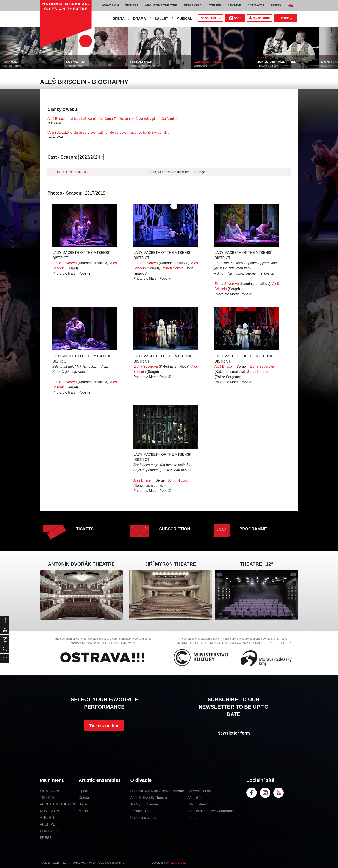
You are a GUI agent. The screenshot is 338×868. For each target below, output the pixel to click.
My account (259, 18)
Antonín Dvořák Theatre (149, 798)
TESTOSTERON (141, 62)
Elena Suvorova (65, 263)
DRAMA (140, 19)
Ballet (83, 804)
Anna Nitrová (178, 480)
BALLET (161, 19)
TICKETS (85, 529)
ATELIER (47, 818)
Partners (195, 818)
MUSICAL (184, 19)
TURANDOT (11, 62)
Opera (83, 791)
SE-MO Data (178, 863)
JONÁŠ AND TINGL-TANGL (277, 62)
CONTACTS (49, 831)
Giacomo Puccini (11, 66)
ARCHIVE (234, 5)
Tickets (286, 18)
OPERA (118, 19)
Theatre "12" (140, 811)
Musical (84, 811)
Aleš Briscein (224, 367)
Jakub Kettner (258, 372)
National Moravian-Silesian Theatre (157, 791)
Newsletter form (234, 733)
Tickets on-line (104, 726)
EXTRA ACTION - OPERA (208, 62)
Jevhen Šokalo (172, 268)
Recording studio (143, 818)
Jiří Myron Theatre (144, 804)
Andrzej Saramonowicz (142, 66)
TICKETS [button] (132, 5)
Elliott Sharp (200, 66)
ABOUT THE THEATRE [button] (161, 5)
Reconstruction (200, 804)
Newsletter (210, 18)
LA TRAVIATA (76, 62)
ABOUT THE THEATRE (58, 804)
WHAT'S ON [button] (110, 5)
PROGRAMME (253, 529)
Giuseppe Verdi (74, 66)
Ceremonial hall (200, 791)
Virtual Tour (197, 798)
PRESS (46, 838)
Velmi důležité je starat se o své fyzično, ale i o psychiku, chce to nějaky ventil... (108, 133)
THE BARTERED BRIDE (68, 172)
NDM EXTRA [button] (193, 5)
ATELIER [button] (215, 5)
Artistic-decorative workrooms (211, 811)
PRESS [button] (276, 5)
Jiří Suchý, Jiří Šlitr (268, 66)
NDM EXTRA (50, 811)
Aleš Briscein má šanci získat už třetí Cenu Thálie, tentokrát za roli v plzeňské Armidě (113, 119)
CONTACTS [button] (256, 5)
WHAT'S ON (49, 791)
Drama (84, 798)
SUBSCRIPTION (175, 529)
